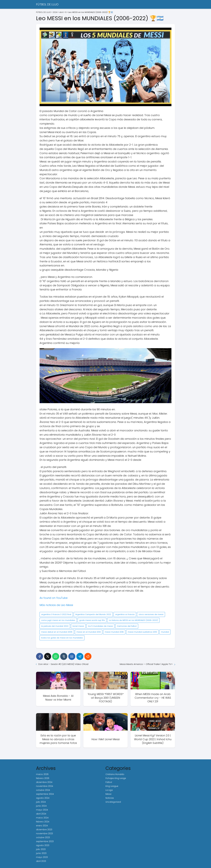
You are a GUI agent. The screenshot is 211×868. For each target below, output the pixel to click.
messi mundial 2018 (114, 632)
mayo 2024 (42, 810)
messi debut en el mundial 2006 (57, 632)
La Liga (109, 790)
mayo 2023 (42, 857)
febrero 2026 (43, 778)
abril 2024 (41, 814)
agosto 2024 (43, 798)
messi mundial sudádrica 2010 (142, 632)
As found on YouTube (54, 598)
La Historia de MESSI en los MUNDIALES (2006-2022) (133, 620)
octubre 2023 (43, 837)
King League (112, 786)
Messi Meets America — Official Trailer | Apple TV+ (146, 664)
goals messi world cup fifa (92, 620)
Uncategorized (113, 802)
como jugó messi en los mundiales (58, 620)
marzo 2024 (42, 818)
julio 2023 (41, 849)
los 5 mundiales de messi (100, 626)
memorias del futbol (127, 626)
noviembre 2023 (44, 833)
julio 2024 (41, 802)
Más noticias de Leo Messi (56, 605)
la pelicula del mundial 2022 (55, 626)
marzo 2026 (42, 774)
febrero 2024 (43, 822)
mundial (165, 632)
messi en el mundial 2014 (89, 632)
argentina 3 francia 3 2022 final (56, 614)
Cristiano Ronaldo (115, 774)
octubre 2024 (43, 790)
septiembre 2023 (45, 841)
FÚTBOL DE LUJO (47, 4)
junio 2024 (41, 806)
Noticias (110, 798)
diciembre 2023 (44, 830)
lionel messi (78, 626)
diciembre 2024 (44, 782)
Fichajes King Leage (116, 778)
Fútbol (109, 782)
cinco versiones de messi (151, 614)
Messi (108, 794)
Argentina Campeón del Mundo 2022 (93, 614)
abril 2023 (41, 861)
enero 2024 (42, 826)
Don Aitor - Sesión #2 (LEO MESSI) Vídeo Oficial (63, 664)
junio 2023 (41, 853)
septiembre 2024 (45, 794)
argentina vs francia (125, 614)
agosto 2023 (43, 845)
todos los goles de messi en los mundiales (62, 638)
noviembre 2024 (45, 786)
